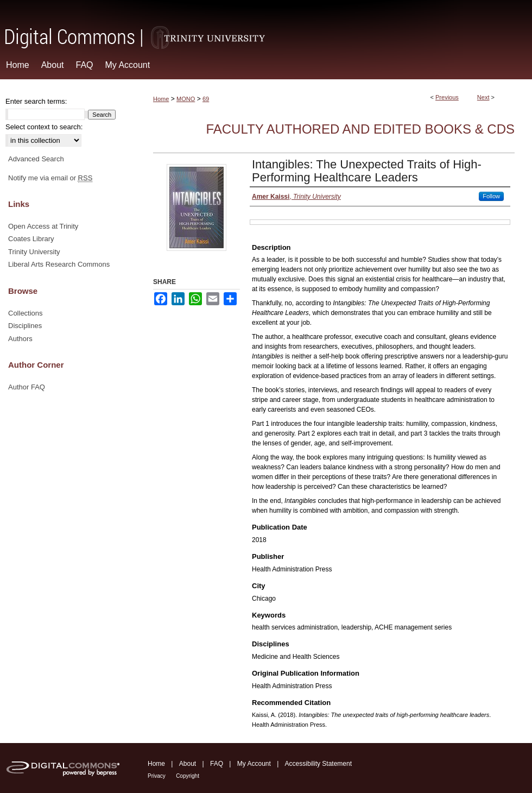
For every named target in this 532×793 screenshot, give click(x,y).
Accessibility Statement (318, 764)
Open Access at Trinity (43, 226)
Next (483, 97)
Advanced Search (36, 159)
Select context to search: (44, 127)
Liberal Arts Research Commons (59, 264)
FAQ (217, 764)
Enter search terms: (36, 101)
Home (161, 99)
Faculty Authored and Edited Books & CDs (360, 129)
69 (206, 99)
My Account (254, 764)
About (188, 764)
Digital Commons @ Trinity (266, 25)
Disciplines (25, 326)
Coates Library (31, 239)
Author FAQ (27, 387)
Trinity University (34, 252)
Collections (26, 313)
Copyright (188, 776)
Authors (20, 339)
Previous (447, 97)
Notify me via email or (50, 178)
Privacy (157, 776)
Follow (491, 196)
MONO (186, 99)
